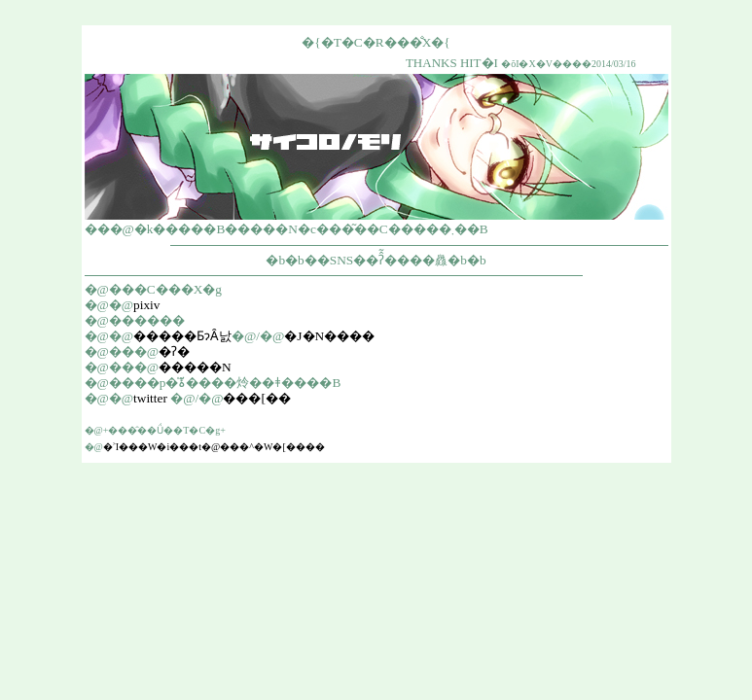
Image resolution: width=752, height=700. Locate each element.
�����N (195, 367)
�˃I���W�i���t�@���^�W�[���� (214, 447)
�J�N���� (329, 336)
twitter (150, 398)
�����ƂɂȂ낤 (182, 336)
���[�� (256, 398)
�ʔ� (174, 351)
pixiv (146, 305)
